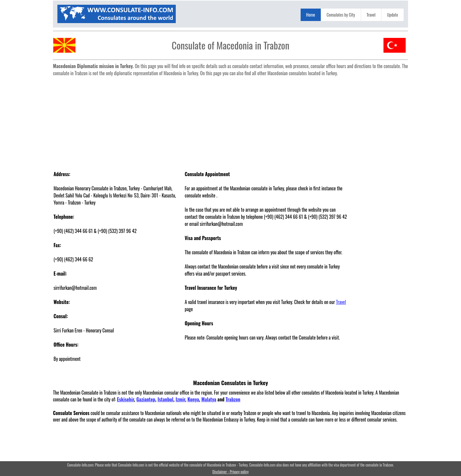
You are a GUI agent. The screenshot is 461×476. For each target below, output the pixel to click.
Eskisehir (125, 399)
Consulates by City (341, 15)
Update (393, 15)
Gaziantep (146, 399)
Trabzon (233, 399)
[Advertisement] (230, 120)
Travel (371, 15)
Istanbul (165, 399)
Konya (193, 399)
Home (311, 15)
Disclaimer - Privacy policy (230, 472)
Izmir (180, 399)
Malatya (209, 399)
